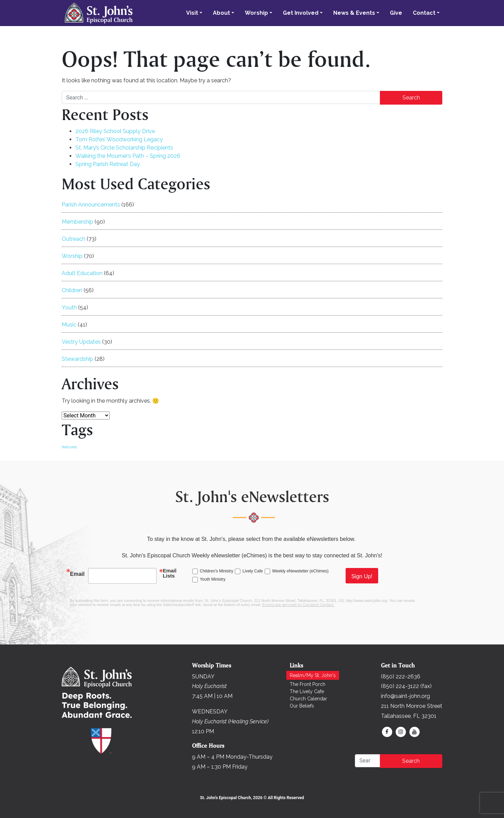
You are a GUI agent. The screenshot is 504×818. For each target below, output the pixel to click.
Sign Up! (362, 576)
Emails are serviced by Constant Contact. (298, 605)
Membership (77, 222)
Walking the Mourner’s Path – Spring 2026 (128, 156)
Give (396, 13)
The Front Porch (308, 684)
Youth (69, 307)
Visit (192, 13)
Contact (424, 13)
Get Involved (301, 13)
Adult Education (82, 273)
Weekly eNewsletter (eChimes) (301, 571)
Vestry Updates (81, 342)
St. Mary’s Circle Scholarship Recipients (124, 148)
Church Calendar (308, 699)
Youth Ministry (213, 579)
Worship (256, 13)
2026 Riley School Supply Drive (115, 131)
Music (69, 325)
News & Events (354, 13)
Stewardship (77, 359)
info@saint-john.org (405, 696)
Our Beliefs (302, 706)
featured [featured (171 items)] (69, 447)
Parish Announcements (91, 205)
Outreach (74, 239)
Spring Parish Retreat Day (108, 164)
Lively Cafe (253, 571)
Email (77, 574)
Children (72, 290)
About (221, 13)
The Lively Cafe (307, 691)
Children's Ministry (217, 571)
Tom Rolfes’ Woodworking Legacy (119, 139)
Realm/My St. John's (313, 675)
